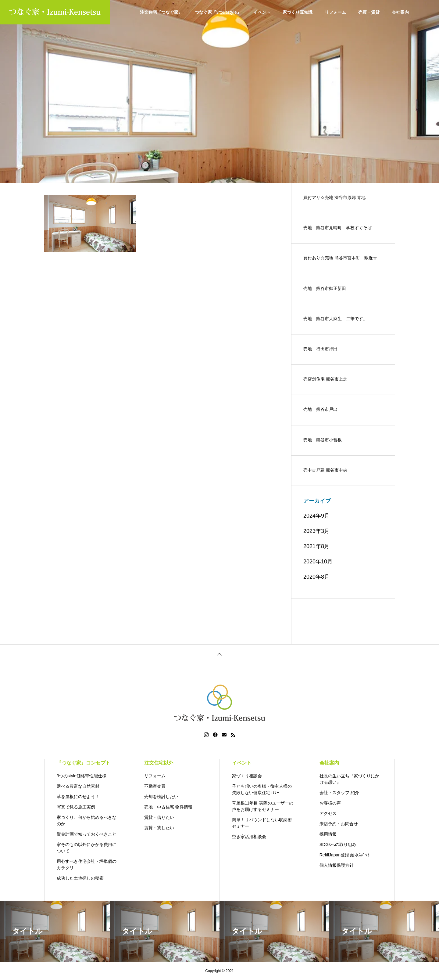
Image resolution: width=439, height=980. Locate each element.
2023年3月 (316, 531)
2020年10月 (318, 562)
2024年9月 (316, 516)
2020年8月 (316, 577)
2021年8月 (316, 546)
